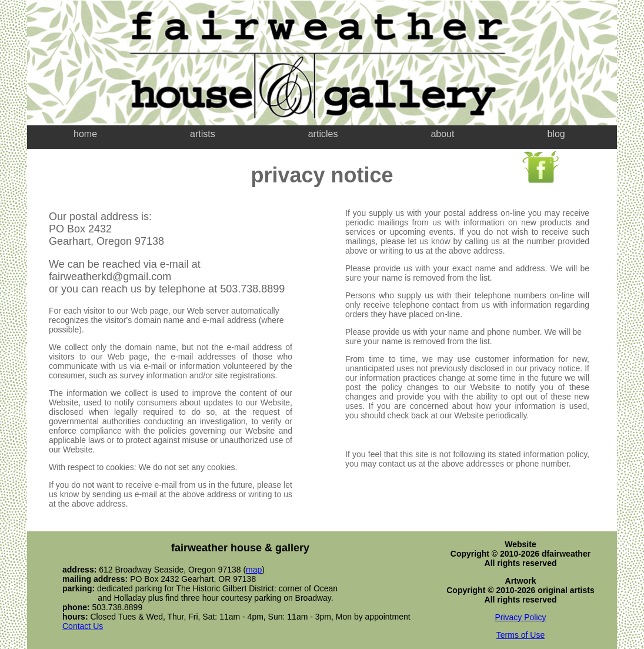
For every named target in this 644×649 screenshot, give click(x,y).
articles (323, 134)
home (85, 134)
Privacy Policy (520, 617)
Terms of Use (520, 635)
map (254, 570)
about (442, 134)
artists (203, 134)
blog (556, 134)
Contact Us (83, 626)
